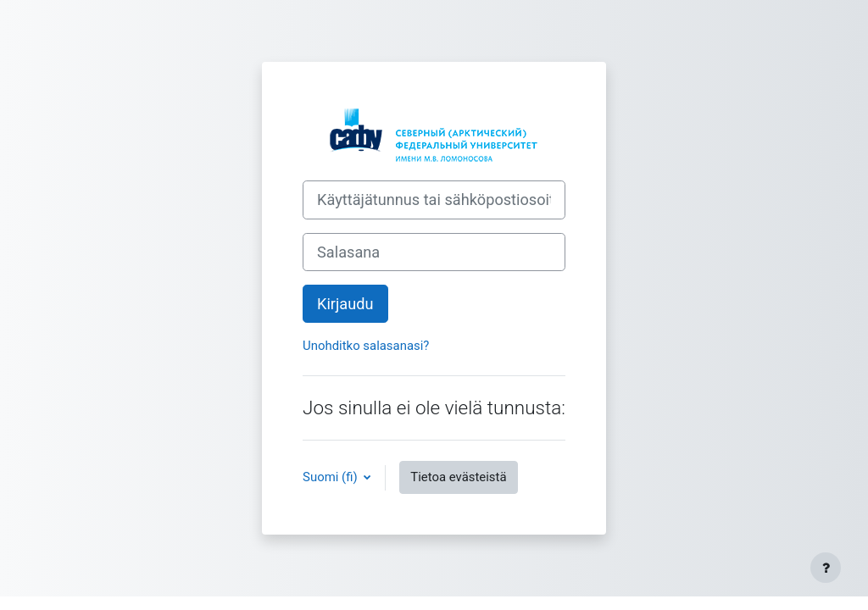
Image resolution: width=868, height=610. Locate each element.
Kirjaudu (345, 304)
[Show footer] (826, 568)
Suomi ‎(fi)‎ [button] (331, 477)
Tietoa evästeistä (458, 477)
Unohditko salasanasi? (366, 346)
